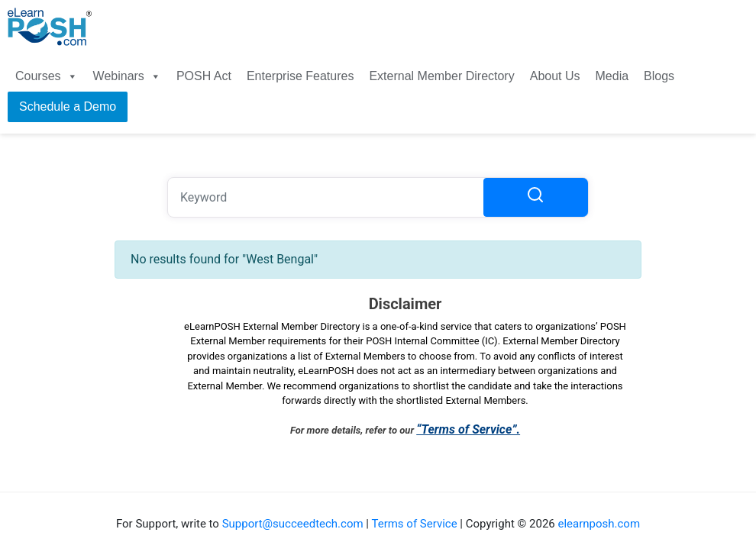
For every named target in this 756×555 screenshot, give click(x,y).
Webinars (127, 76)
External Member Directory (441, 76)
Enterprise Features (300, 76)
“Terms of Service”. (468, 429)
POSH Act (204, 76)
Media (612, 76)
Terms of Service (414, 524)
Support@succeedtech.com (293, 524)
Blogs (659, 76)
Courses (47, 76)
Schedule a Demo (68, 106)
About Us (555, 76)
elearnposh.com (599, 524)
